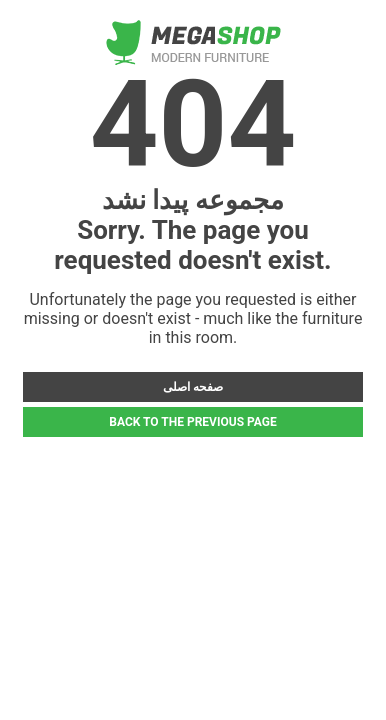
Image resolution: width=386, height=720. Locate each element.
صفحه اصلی (193, 387)
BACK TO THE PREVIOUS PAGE (192, 422)
